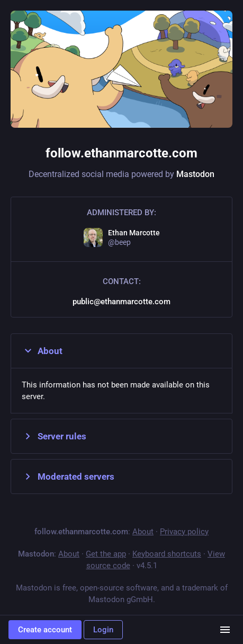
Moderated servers (68, 477)
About (42, 351)
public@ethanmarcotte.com (121, 302)
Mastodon (195, 174)
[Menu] (225, 630)
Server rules (54, 436)
